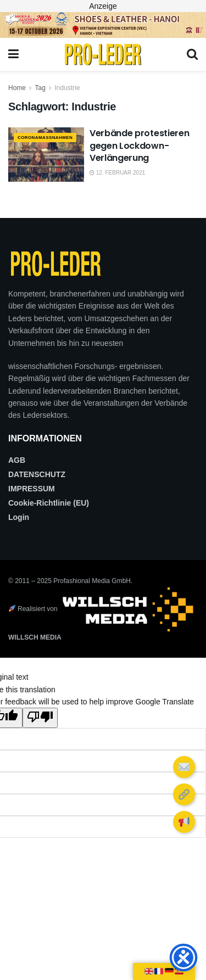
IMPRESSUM (32, 489)
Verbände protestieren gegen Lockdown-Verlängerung (139, 145)
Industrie (68, 88)
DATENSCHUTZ (37, 474)
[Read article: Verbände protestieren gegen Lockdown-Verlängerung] (46, 155)
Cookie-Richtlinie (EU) (49, 503)
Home (17, 88)
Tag (40, 88)
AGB (17, 460)
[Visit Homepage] (103, 54)
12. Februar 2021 (117, 173)
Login (19, 517)
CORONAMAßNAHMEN (45, 138)
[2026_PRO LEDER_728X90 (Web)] (103, 24)
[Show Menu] (13, 54)
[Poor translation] (40, 718)
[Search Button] (192, 54)
